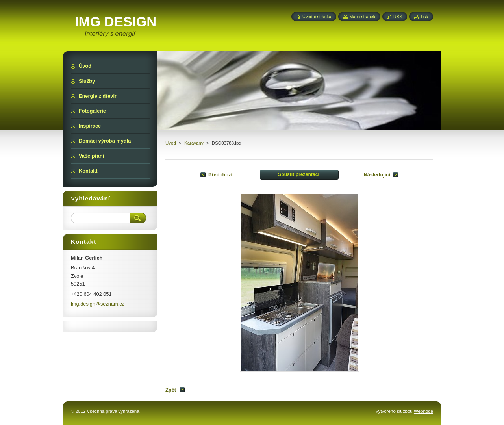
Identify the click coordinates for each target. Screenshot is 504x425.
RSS (398, 17)
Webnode (423, 411)
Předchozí (220, 175)
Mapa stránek (362, 17)
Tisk (424, 17)
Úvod (171, 143)
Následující (377, 175)
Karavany (194, 143)
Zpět (171, 390)
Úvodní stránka (317, 17)
